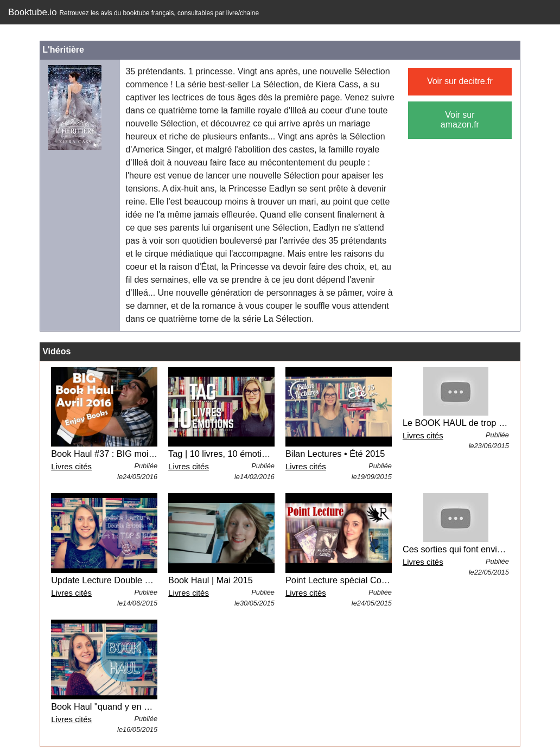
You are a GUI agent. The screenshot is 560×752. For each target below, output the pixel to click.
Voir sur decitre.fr (460, 81)
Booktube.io (133, 12)
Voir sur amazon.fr (460, 120)
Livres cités (71, 466)
